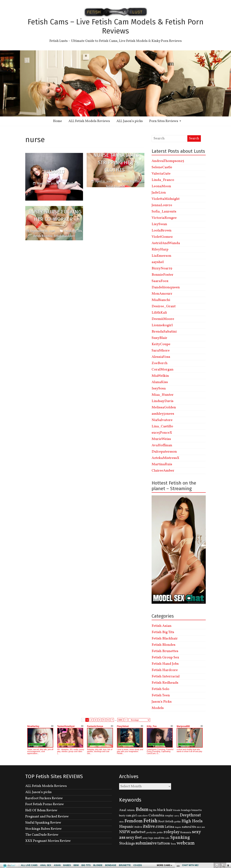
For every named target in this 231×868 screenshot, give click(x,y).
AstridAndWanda (166, 243)
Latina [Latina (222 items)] (169, 827)
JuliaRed (54, 172)
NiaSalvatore (162, 420)
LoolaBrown (162, 231)
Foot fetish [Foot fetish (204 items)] (166, 822)
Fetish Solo (160, 689)
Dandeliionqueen (166, 287)
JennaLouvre (162, 205)
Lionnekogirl (162, 325)
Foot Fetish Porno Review (45, 804)
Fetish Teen (161, 695)
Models (71, 183)
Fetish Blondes (115, 187)
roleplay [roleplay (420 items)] (172, 832)
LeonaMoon (161, 186)
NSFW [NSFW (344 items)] (125, 832)
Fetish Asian (162, 626)
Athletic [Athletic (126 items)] (131, 810)
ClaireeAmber (163, 471)
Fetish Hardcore (64, 236)
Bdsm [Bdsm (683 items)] (142, 810)
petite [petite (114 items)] (160, 833)
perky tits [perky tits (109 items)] (151, 833)
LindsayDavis (163, 401)
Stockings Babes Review (43, 829)
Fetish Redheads (165, 683)
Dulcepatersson (164, 452)
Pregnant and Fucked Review (47, 817)
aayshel (158, 262)
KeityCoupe (161, 344)
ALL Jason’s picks (130, 121)
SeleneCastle (162, 167)
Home (57, 121)
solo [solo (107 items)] (167, 838)
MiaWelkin (160, 376)
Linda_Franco (163, 180)
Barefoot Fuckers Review (44, 798)
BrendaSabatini (164, 332)
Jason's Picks (162, 702)
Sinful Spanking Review (43, 823)
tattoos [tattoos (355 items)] (164, 844)
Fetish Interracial (166, 676)
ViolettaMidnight (166, 199)
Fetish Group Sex (165, 657)
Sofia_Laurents (164, 212)
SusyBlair (159, 338)
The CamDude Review (42, 835)
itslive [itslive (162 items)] (138, 827)
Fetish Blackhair (165, 639)
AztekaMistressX (165, 458)
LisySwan (159, 224)
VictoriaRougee (164, 218)
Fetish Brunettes (165, 651)
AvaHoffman (162, 445)
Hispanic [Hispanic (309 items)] (126, 827)
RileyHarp (160, 249)
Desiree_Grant (164, 306)
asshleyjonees (163, 414)
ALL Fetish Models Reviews (89, 121)
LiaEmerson (161, 256)
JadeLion (159, 193)
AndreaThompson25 (168, 161)
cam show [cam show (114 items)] (143, 816)
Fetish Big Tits (131, 182)
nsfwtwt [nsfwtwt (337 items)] (138, 832)
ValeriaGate (161, 174)
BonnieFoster (163, 275)
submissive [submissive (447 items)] (146, 843)
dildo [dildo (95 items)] (121, 822)
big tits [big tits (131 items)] (153, 810)
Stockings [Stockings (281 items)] (127, 844)
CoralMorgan (163, 370)
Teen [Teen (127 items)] (173, 844)
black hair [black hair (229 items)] (165, 810)
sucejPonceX (162, 433)
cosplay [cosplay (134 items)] (169, 816)
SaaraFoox (160, 281)
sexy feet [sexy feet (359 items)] (134, 838)
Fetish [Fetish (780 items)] (150, 821)
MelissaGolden (164, 407)
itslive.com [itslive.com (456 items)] (153, 827)
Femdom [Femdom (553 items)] (134, 821)
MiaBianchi (161, 300)
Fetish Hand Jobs (165, 664)
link (228, 812)
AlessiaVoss (161, 357)
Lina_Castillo (162, 426)
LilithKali (159, 313)
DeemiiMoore (163, 319)
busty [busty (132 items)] (122, 816)
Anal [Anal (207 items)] (123, 810)
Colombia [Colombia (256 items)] (156, 815)
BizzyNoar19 (162, 268)
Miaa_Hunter (163, 395)
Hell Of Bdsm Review (41, 810)
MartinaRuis (162, 464)
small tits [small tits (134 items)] (159, 838)
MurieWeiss (161, 439)
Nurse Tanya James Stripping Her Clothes (116, 162)
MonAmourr (162, 294)
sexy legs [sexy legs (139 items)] (148, 838)
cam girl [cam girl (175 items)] (131, 816)
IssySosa (159, 389)
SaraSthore (161, 351)
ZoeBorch (160, 363)
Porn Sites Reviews (164, 121)
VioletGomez (162, 237)
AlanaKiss (160, 382)
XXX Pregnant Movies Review (48, 841)
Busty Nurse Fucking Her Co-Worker (55, 215)
